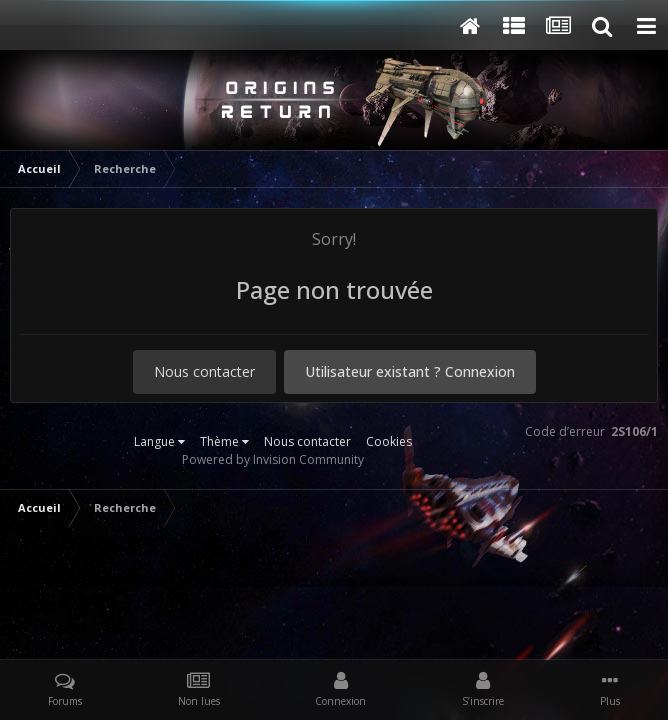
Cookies (389, 441)
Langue (159, 441)
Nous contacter (204, 371)
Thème (224, 441)
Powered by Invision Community (273, 459)
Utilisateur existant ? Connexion (410, 371)
